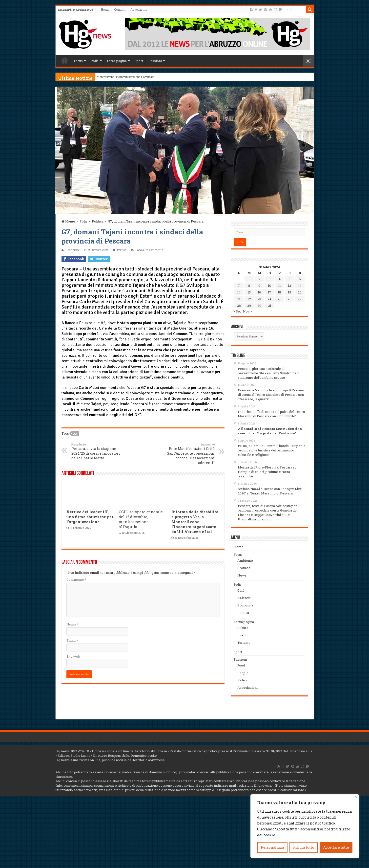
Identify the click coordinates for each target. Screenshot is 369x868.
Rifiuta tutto (304, 847)
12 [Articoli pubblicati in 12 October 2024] (289, 286)
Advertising (139, 9)
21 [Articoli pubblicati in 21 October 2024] (239, 299)
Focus (78, 61)
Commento (76, 579)
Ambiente (245, 560)
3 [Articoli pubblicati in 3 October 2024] (270, 279)
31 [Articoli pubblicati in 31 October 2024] (270, 306)
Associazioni (247, 688)
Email (72, 640)
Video (242, 680)
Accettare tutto (336, 847)
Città (241, 590)
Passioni (155, 61)
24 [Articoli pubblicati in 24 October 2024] (270, 299)
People (243, 673)
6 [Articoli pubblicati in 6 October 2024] (300, 279)
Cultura (243, 628)
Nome (72, 624)
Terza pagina (117, 61)
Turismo (244, 643)
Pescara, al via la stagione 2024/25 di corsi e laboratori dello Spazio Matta (97, 451)
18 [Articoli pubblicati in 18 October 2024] (279, 292)
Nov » (247, 311)
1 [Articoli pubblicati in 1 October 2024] (249, 279)
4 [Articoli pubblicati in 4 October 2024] (280, 279)
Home (105, 9)
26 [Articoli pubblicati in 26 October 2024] (290, 299)
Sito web (73, 656)
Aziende (244, 598)
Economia (245, 605)
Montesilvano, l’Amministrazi (116, 77)
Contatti (120, 9)
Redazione (73, 250)
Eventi (242, 635)
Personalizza (272, 847)
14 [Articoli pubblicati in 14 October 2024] (239, 292)
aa (75, 434)
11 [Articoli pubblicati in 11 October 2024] (280, 286)
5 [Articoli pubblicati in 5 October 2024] (290, 279)
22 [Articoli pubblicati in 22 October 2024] (249, 299)
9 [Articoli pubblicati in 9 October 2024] (259, 286)
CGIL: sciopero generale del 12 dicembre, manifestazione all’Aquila (141, 519)
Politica (98, 221)
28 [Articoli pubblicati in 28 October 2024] (239, 306)
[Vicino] (356, 797)
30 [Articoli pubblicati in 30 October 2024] (259, 306)
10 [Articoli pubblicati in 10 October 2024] (270, 286)
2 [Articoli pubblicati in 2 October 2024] (259, 279)
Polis (95, 61)
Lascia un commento (149, 250)
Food (241, 665)
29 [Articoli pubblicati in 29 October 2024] (249, 306)
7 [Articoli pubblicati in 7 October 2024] (239, 286)
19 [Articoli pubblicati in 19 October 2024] (290, 292)
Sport (139, 61)
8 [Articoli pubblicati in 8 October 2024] (249, 286)
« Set (237, 311)
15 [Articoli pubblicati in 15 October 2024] (249, 292)
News (242, 575)
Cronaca (244, 568)
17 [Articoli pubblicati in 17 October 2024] (270, 292)
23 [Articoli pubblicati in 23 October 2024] (259, 299)
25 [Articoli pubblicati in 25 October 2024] (280, 299)
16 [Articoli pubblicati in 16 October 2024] (259, 292)
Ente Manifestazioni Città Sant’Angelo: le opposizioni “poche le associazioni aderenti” (189, 454)
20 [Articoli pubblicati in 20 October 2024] (300, 292)
